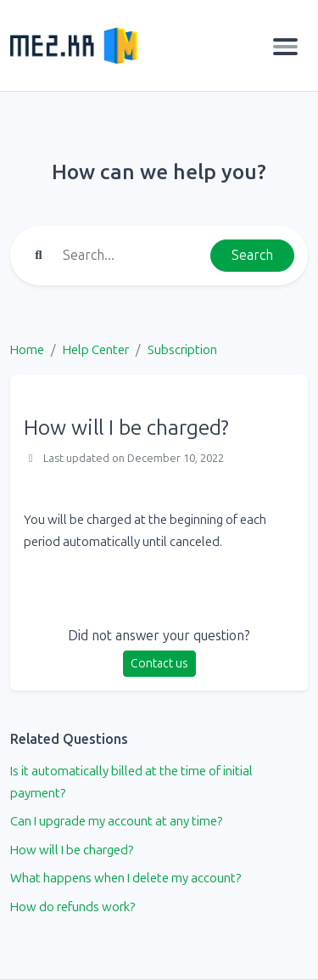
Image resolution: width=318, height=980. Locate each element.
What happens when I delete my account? (126, 878)
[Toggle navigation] (285, 46)
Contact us (159, 664)
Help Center (96, 350)
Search (252, 255)
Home (27, 350)
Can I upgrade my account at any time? (116, 821)
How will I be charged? (72, 850)
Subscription (182, 350)
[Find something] (132, 256)
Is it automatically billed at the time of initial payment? (131, 782)
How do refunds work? (73, 907)
